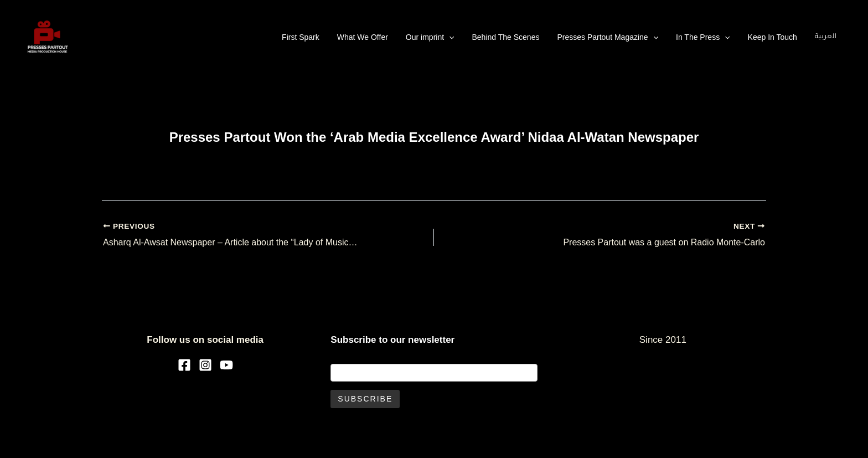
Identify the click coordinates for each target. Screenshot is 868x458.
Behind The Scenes (505, 37)
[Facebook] (184, 365)
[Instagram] (205, 365)
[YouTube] (226, 365)
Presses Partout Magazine (608, 37)
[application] (449, 37)
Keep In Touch (773, 37)
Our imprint (430, 37)
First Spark (301, 37)
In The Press (703, 37)
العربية (826, 37)
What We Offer (363, 37)
